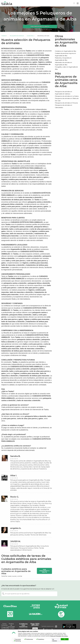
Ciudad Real (30, 36)
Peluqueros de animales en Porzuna (66, 103)
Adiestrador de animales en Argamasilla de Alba (63, 64)
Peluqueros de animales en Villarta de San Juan (67, 100)
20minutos (10, 614)
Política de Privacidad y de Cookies (59, 636)
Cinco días (10, 606)
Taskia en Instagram (56, 626)
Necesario (18, 639)
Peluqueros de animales (17, 36)
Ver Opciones (55, 640)
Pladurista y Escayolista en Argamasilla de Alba (63, 59)
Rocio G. (15, 497)
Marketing (18, 641)
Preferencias (29, 639)
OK (65, 639)
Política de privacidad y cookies (11, 626)
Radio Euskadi (61, 606)
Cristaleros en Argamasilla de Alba (65, 51)
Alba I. (14, 475)
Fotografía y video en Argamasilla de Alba (66, 68)
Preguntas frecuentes (5, 628)
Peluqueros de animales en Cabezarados (63, 106)
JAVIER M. (15, 541)
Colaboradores (23, 629)
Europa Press (36, 606)
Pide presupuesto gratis (40, 27)
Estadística (41, 639)
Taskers (4, 36)
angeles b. (16, 528)
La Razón (36, 614)
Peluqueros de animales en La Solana (67, 96)
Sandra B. (15, 456)
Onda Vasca (61, 614)
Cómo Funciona (4, 624)
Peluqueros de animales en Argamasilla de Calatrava (63, 93)
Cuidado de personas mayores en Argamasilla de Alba (65, 55)
